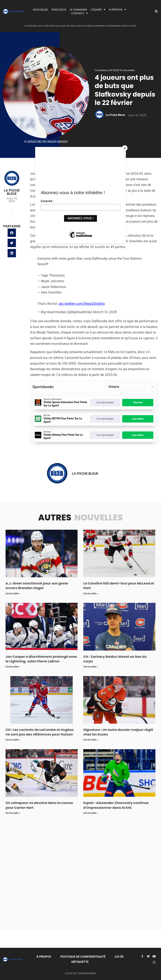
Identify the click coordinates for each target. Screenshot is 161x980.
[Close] (125, 148)
